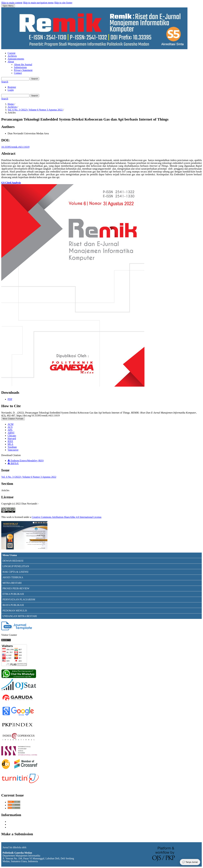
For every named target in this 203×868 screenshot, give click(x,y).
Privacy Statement (23, 70)
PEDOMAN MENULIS (15, 611)
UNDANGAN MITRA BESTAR (19, 616)
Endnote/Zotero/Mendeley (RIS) (26, 461)
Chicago (12, 436)
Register (12, 87)
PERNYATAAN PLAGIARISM (19, 599)
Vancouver (13, 450)
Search (35, 79)
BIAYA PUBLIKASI (13, 605)
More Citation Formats (13, 419)
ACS (10, 427)
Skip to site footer (63, 3)
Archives (12, 56)
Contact (18, 73)
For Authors (14, 824)
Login (11, 90)
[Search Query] (15, 79)
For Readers (14, 822)
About (11, 62)
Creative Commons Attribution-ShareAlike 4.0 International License (67, 517)
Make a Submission (11, 841)
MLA (10, 444)
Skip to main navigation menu (38, 3)
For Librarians (15, 827)
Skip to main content (12, 3)
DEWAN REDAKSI (13, 561)
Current (11, 53)
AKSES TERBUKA (13, 577)
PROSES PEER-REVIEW (16, 588)
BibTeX (13, 463)
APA (10, 430)
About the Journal (23, 64)
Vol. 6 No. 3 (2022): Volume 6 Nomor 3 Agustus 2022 (35, 110)
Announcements (16, 59)
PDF (10, 399)
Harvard (12, 438)
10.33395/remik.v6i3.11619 (15, 147)
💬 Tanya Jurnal (190, 862)
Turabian (12, 447)
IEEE (10, 441)
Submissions (20, 67)
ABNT (11, 433)
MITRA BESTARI (12, 583)
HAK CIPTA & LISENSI (15, 572)
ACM (10, 424)
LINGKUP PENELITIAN (16, 566)
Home (11, 104)
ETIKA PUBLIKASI (13, 594)
